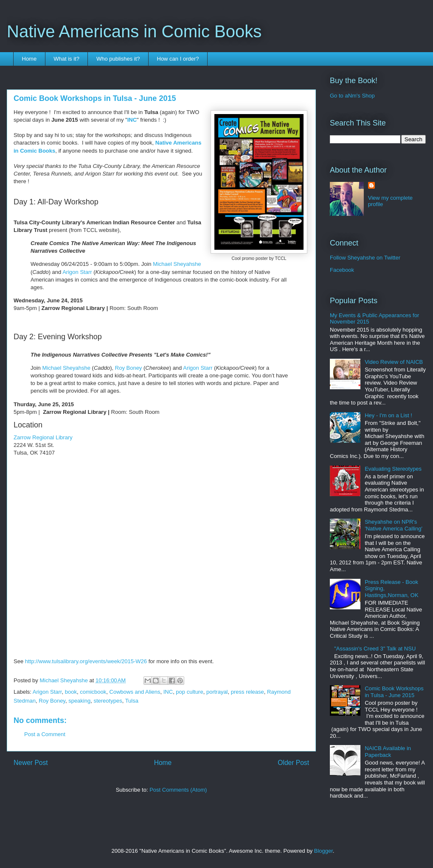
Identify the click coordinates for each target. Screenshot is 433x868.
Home (30, 59)
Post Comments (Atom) (178, 790)
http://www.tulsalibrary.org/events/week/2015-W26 (86, 661)
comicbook (93, 692)
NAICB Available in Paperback (388, 752)
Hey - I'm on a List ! (388, 415)
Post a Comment (45, 734)
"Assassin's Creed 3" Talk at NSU (375, 649)
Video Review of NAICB (394, 362)
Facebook (342, 270)
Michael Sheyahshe (177, 264)
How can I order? (178, 59)
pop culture (189, 692)
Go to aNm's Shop (352, 96)
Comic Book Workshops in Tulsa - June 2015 (394, 692)
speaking (79, 701)
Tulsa (132, 701)
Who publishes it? (118, 59)
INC (132, 120)
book (71, 692)
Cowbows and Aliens (135, 692)
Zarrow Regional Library (43, 437)
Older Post (293, 763)
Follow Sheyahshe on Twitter (365, 258)
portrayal (217, 692)
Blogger (323, 851)
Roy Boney (129, 368)
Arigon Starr (77, 272)
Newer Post (31, 763)
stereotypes (108, 701)
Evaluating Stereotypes (393, 469)
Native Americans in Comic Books (134, 31)
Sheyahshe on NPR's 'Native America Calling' (394, 525)
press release (247, 692)
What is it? (66, 59)
